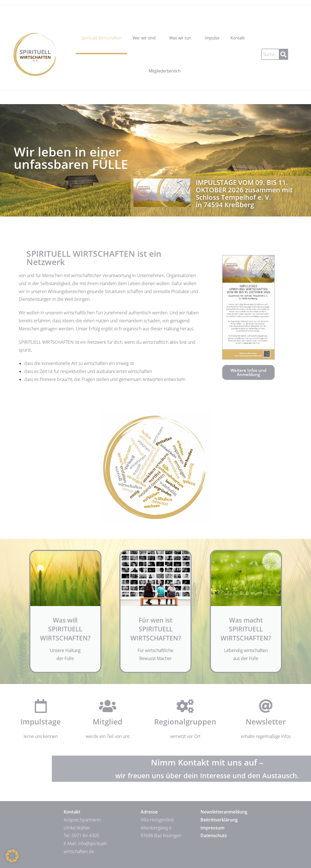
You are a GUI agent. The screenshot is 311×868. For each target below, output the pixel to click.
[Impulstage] (41, 706)
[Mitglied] (108, 706)
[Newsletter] (266, 706)
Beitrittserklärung (219, 820)
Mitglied (108, 722)
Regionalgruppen (185, 722)
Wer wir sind (145, 38)
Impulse (212, 38)
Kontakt (239, 38)
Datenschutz (214, 835)
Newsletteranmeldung (224, 812)
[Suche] (284, 54)
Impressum (212, 828)
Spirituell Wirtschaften (101, 38)
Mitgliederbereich (165, 71)
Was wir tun (182, 38)
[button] (12, 856)
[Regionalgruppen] (185, 706)
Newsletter (266, 722)
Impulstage (41, 722)
